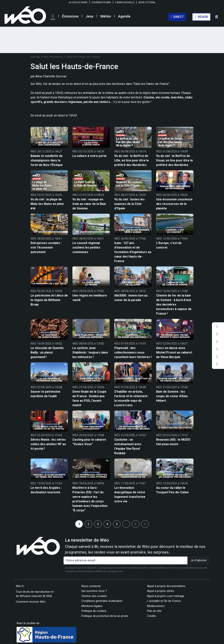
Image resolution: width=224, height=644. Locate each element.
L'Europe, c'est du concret (169, 245)
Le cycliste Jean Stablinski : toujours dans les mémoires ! (90, 352)
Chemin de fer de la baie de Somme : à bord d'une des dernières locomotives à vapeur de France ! (174, 305)
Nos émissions (53, 57)
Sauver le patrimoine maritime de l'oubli (45, 394)
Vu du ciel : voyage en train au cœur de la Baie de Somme (89, 204)
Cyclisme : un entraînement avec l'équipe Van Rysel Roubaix (128, 446)
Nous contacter (91, 586)
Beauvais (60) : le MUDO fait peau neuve (173, 442)
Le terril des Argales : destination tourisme (46, 490)
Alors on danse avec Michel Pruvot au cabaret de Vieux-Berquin (174, 352)
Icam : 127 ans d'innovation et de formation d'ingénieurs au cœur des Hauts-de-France (133, 252)
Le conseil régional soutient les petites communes (86, 247)
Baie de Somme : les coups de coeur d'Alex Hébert (172, 396)
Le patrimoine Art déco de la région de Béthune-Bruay (49, 300)
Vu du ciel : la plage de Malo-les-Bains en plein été (47, 204)
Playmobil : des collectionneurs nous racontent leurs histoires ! (133, 352)
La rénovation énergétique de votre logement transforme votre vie (130, 495)
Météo (106, 16)
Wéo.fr (20, 586)
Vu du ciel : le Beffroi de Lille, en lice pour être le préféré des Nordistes (132, 160)
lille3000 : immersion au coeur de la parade (131, 298)
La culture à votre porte (89, 156)
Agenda (124, 16)
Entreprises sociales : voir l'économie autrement (46, 247)
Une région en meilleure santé (90, 298)
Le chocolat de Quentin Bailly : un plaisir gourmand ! (47, 352)
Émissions (70, 16)
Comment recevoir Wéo (31, 602)
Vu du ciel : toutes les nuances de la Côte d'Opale (129, 204)
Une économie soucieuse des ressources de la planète (174, 204)
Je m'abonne (199, 560)
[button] (53, 17)
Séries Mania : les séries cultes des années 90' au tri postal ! (48, 444)
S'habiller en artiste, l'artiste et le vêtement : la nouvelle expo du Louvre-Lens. (132, 398)
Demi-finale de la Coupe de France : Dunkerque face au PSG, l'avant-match (89, 398)
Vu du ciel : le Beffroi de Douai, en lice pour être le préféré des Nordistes (175, 160)
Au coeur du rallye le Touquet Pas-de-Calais (172, 490)
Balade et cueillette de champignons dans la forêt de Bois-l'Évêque (47, 160)
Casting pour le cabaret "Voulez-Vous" (89, 442)
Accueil (35, 57)
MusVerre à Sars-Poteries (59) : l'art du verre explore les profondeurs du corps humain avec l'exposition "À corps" (90, 499)
